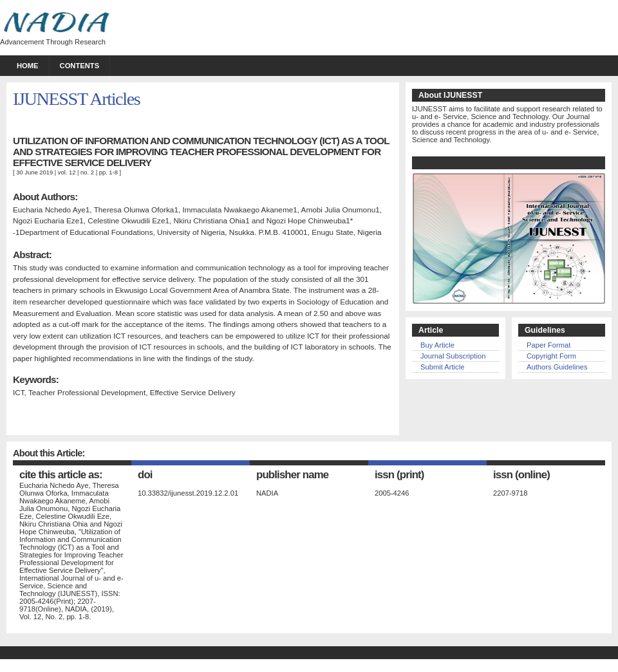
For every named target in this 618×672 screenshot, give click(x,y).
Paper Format (548, 345)
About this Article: (49, 453)
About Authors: (45, 197)
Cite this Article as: (61, 475)
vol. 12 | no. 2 (77, 172)
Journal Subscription (453, 356)
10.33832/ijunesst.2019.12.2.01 (188, 493)
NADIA (267, 493)
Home (28, 66)
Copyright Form (551, 356)
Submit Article (442, 367)
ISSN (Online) (521, 475)
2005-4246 (392, 493)
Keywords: (36, 379)
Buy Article (437, 345)
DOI (145, 475)
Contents (80, 66)
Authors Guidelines (557, 367)
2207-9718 (510, 493)
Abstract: (32, 255)
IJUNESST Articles (76, 99)
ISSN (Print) (399, 475)
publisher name (292, 475)
